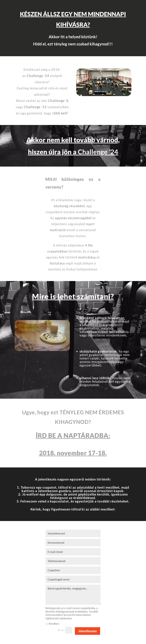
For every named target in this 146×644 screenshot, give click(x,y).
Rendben (52, 624)
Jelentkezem (87, 631)
